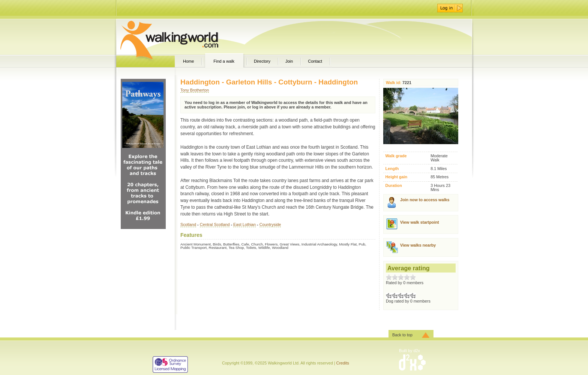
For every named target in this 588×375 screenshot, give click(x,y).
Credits (343, 363)
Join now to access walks (425, 200)
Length (392, 169)
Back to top (402, 335)
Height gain (396, 177)
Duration (393, 186)
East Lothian (244, 224)
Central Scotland (215, 224)
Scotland (188, 224)
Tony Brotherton (195, 90)
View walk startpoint (420, 222)
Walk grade (396, 156)
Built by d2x (409, 351)
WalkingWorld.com (182, 37)
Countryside (270, 224)
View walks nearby (418, 245)
